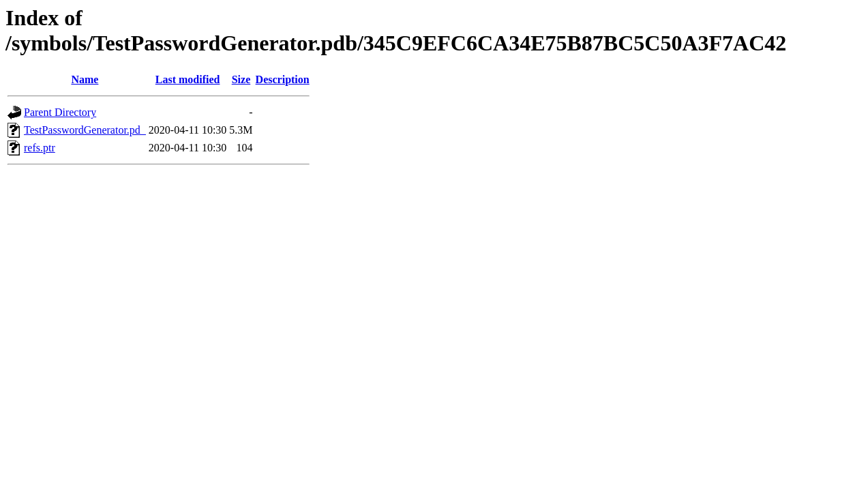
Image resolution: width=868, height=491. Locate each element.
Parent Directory (60, 112)
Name (85, 79)
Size (241, 79)
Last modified (188, 79)
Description (283, 79)
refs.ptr (40, 148)
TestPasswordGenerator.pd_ (85, 130)
